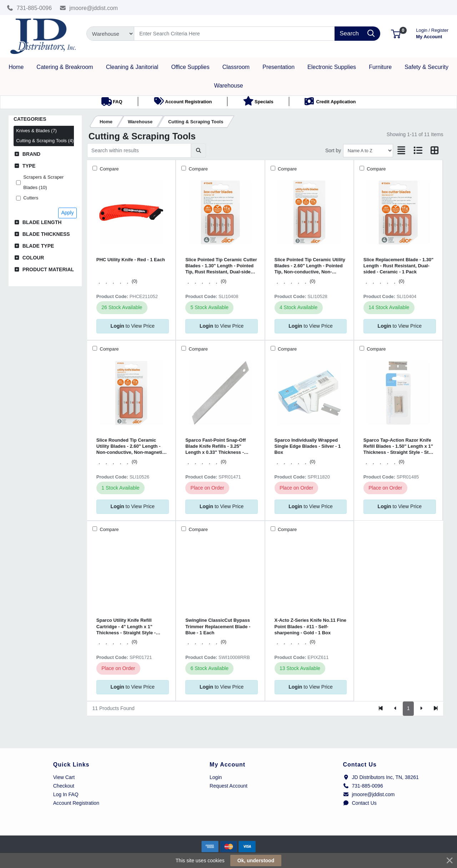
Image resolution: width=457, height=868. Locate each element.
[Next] (421, 709)
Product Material (48, 269)
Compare (109, 169)
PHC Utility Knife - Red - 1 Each (131, 260)
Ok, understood (256, 860)
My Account (432, 33)
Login (216, 777)
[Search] (234, 34)
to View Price (133, 326)
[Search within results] (139, 150)
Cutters (31, 198)
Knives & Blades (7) (36, 131)
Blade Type (38, 246)
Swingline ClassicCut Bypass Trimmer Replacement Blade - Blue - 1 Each (218, 626)
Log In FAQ (66, 794)
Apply (67, 213)
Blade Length (42, 222)
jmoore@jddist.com (89, 8)
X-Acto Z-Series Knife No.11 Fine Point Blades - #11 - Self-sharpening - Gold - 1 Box (311, 626)
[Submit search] (198, 150)
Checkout (64, 786)
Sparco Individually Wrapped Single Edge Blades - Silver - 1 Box (308, 446)
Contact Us (360, 803)
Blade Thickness (46, 234)
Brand (32, 154)
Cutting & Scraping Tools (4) (45, 141)
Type (29, 166)
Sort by (333, 150)
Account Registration (76, 803)
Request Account (228, 786)
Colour (33, 258)
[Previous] (395, 709)
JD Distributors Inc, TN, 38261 (381, 777)
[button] (396, 33)
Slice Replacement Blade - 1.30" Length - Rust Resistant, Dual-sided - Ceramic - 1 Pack (398, 266)
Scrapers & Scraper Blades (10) (43, 182)
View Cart (64, 777)
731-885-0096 (29, 8)
